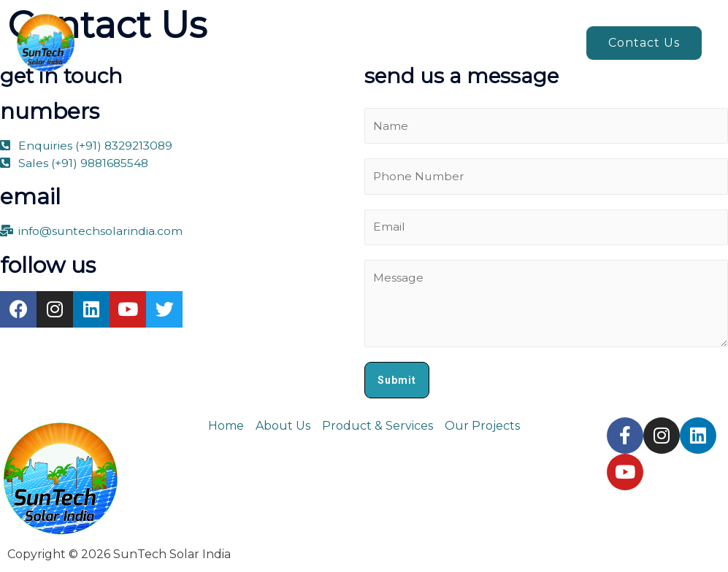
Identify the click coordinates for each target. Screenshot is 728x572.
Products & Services (392, 43)
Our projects (526, 43)
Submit (397, 382)
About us (284, 43)
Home (216, 43)
